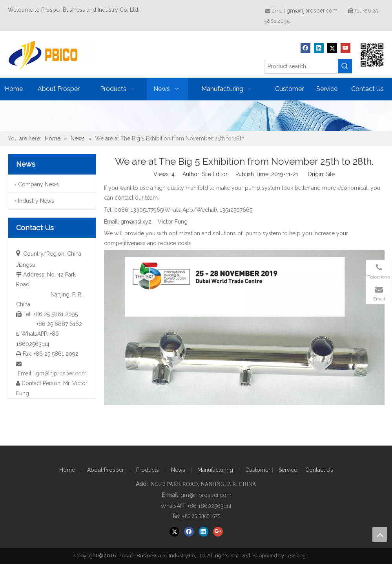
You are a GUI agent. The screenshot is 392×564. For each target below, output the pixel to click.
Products (148, 470)
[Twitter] (332, 48)
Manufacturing (215, 470)
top (380, 535)
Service (289, 470)
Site (330, 174)
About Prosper (106, 470)
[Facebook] (305, 48)
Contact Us (319, 470)
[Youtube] (346, 48)
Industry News (36, 201)
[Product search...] (301, 66)
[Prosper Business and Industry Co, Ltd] (372, 55)
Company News (38, 184)
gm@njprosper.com (312, 11)
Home (67, 470)
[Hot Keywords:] (345, 66)
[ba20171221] (196, 116)
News (178, 470)
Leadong (299, 556)
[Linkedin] (319, 48)
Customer (259, 470)
